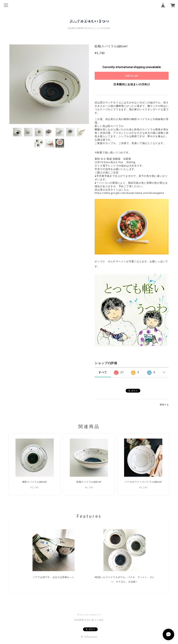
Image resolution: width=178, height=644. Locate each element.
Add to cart (132, 76)
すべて (103, 372)
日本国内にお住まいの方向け (132, 84)
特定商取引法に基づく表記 (89, 620)
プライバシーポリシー (89, 615)
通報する (164, 405)
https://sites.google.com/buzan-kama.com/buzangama (129, 193)
